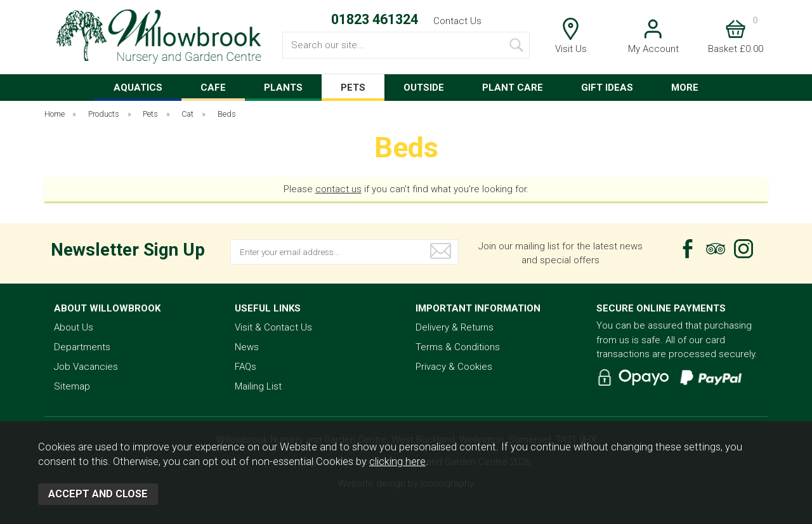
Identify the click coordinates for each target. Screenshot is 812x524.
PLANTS (283, 88)
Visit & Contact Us (273, 327)
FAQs (246, 367)
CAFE (213, 88)
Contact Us (457, 21)
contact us (338, 189)
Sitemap (72, 386)
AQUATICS (138, 88)
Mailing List (258, 386)
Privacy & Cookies (454, 367)
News (247, 347)
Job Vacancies (86, 367)
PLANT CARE (513, 88)
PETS (353, 88)
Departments (82, 347)
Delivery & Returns (455, 327)
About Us (74, 327)
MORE (685, 88)
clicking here (397, 462)
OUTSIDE (424, 88)
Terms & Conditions (458, 347)
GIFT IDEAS (607, 88)
